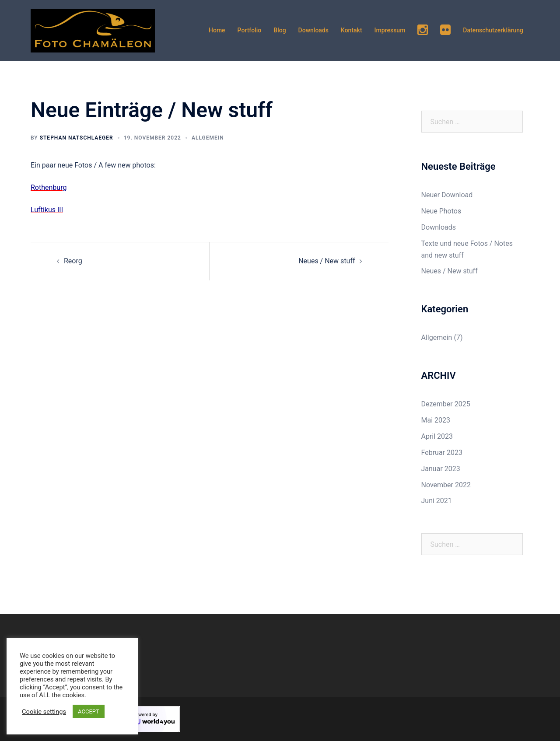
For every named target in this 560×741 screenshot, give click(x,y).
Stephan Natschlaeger (77, 138)
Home (217, 30)
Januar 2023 (441, 469)
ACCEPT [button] (89, 711)
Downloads (313, 30)
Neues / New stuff (327, 261)
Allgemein (208, 138)
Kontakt (352, 30)
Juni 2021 (437, 501)
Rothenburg (49, 187)
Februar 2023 (442, 453)
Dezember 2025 (446, 404)
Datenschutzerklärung (493, 30)
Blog (280, 30)
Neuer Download (447, 195)
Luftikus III (47, 210)
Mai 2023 (436, 420)
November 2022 (446, 485)
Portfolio (250, 30)
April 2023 (437, 436)
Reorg (73, 261)
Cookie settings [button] (44, 712)
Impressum (390, 30)
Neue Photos (441, 211)
